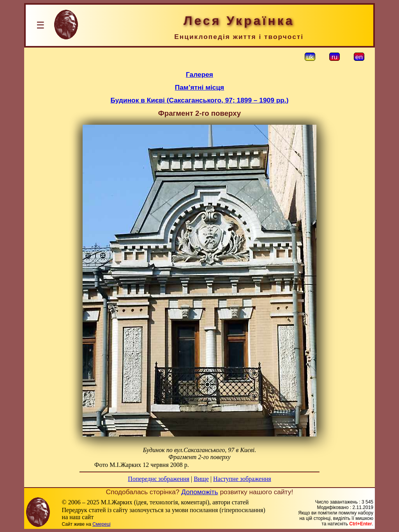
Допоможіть (199, 492)
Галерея (199, 74)
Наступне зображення (242, 479)
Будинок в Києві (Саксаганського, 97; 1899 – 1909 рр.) (200, 100)
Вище (201, 479)
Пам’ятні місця (199, 87)
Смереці (101, 524)
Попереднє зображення (159, 479)
